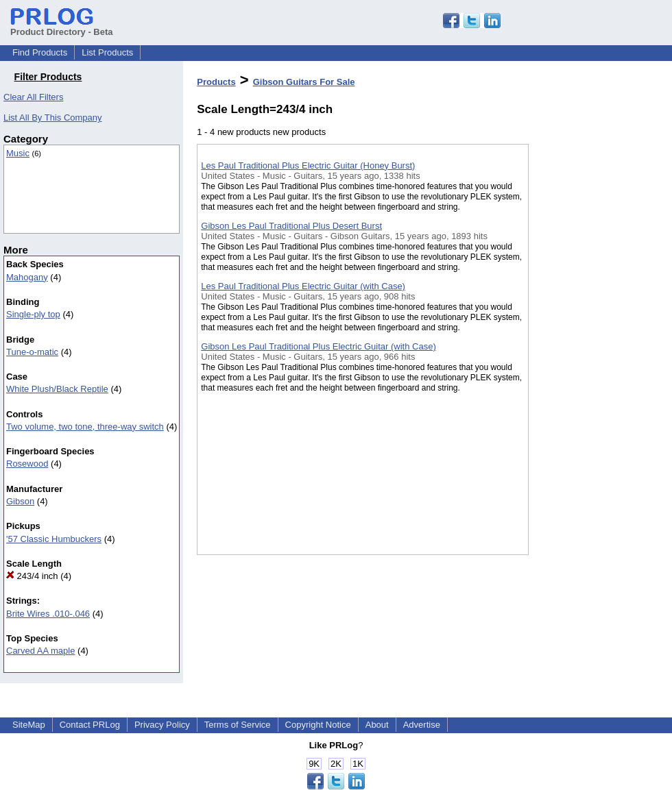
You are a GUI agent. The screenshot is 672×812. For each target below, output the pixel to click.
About (377, 725)
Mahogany (27, 277)
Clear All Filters (33, 97)
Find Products (40, 52)
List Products (107, 52)
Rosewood (27, 464)
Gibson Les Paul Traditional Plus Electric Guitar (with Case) (318, 346)
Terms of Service (238, 725)
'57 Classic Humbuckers (54, 539)
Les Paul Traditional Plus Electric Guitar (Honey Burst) (308, 165)
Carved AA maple (40, 651)
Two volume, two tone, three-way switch (85, 427)
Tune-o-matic (32, 352)
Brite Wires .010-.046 (48, 614)
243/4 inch (32, 576)
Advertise (422, 725)
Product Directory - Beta (62, 27)
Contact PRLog (90, 725)
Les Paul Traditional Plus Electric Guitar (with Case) (303, 286)
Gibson (20, 501)
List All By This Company (53, 118)
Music (18, 153)
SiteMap (29, 725)
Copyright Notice (318, 725)
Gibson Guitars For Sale (304, 82)
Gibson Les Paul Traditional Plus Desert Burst (291, 226)
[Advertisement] (587, 356)
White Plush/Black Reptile (57, 389)
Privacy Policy (162, 725)
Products (216, 82)
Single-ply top (33, 314)
